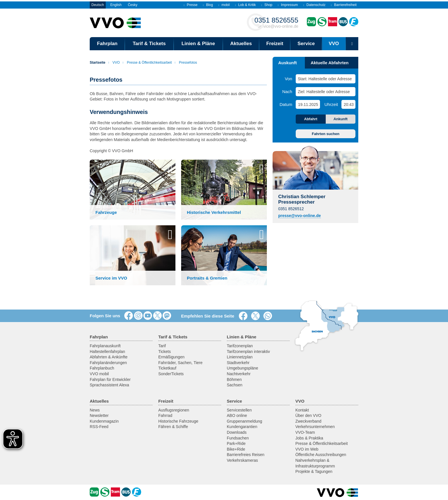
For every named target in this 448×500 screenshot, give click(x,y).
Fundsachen (238, 438)
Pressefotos (186, 63)
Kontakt (302, 410)
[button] (133, 190)
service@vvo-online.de (276, 22)
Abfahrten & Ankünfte (109, 357)
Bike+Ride (236, 449)
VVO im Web (307, 449)
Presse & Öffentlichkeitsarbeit (147, 63)
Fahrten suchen (326, 134)
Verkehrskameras (242, 460)
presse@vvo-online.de (300, 216)
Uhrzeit (331, 104)
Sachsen (235, 385)
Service (306, 44)
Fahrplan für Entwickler (110, 379)
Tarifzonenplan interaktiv (248, 352)
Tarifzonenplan (240, 346)
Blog (208, 5)
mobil (224, 5)
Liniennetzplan (240, 357)
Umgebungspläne (243, 368)
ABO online (237, 415)
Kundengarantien (242, 427)
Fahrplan (107, 44)
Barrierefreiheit (344, 5)
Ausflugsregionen (174, 410)
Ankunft (340, 119)
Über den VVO (308, 415)
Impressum (288, 5)
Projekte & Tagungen (314, 471)
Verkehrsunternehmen (315, 427)
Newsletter (99, 415)
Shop (267, 5)
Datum (286, 104)
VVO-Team (305, 432)
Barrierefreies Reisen (246, 455)
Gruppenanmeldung (245, 421)
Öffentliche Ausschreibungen (321, 455)
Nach (287, 92)
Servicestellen (239, 410)
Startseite (98, 63)
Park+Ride (236, 443)
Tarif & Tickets (149, 44)
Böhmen (234, 379)
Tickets (165, 352)
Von (289, 79)
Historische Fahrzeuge (178, 421)
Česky (132, 5)
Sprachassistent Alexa (109, 385)
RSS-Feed (99, 427)
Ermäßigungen (171, 357)
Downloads (237, 432)
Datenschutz (315, 5)
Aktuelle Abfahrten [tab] (330, 63)
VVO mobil (99, 374)
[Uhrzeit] (348, 104)
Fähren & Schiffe (173, 427)
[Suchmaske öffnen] (352, 44)
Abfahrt (311, 119)
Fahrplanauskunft (105, 346)
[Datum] (308, 104)
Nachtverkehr (239, 374)
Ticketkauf (167, 368)
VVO (334, 44)
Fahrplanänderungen (108, 363)
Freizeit (275, 44)
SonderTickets (171, 374)
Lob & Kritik (245, 5)
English (116, 5)
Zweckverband (308, 421)
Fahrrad (165, 415)
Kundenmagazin (104, 421)
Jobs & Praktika (309, 438)
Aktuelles (241, 44)
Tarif (162, 346)
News (95, 410)
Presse (191, 5)
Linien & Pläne (198, 44)
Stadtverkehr (238, 363)
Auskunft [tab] (288, 63)
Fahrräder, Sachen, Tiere (180, 363)
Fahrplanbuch (102, 368)
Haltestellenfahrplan (107, 352)
